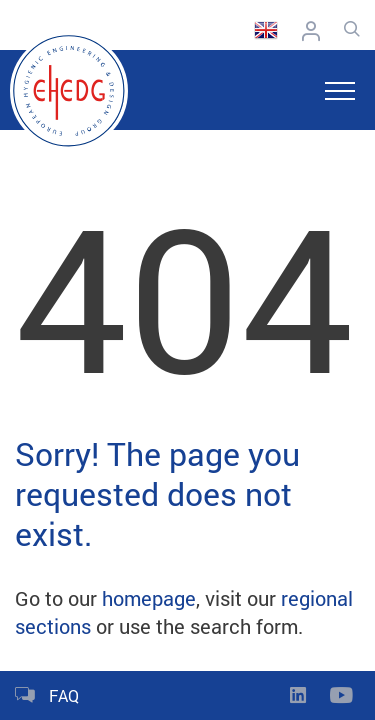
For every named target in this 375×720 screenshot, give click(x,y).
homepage (149, 598)
